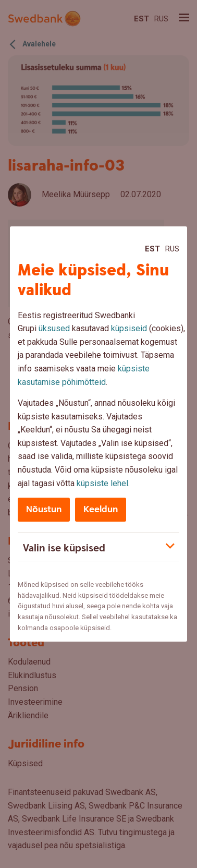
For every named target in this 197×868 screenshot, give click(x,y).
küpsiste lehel (102, 483)
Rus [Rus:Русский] (172, 249)
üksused (54, 328)
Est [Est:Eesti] (152, 249)
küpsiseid (129, 328)
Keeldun (101, 509)
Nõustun (44, 509)
